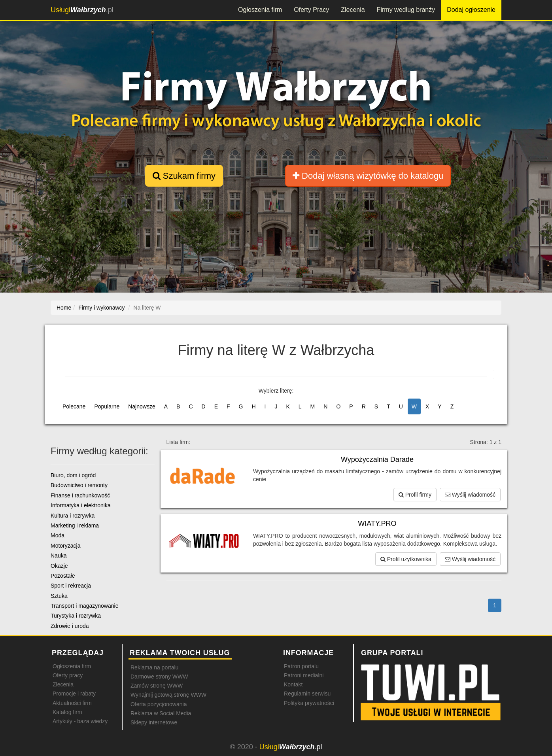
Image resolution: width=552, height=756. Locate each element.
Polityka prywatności (309, 703)
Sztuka (59, 596)
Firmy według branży (406, 10)
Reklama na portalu (154, 667)
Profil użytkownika (406, 559)
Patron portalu (301, 666)
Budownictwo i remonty (79, 485)
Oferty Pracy (311, 10)
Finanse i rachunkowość (80, 495)
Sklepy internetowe (154, 722)
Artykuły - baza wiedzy (80, 721)
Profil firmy (415, 495)
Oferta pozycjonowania (159, 704)
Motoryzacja (65, 546)
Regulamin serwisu (307, 694)
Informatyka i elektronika (81, 505)
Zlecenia (353, 10)
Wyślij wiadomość (470, 495)
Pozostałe (63, 576)
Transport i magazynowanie (84, 606)
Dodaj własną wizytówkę (368, 176)
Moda (58, 535)
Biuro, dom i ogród (73, 475)
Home (64, 308)
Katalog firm (67, 712)
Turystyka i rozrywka (76, 616)
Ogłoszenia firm (260, 10)
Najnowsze (142, 406)
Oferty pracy (68, 675)
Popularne (107, 406)
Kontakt (293, 684)
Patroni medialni (304, 675)
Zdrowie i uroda (70, 626)
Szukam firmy (184, 176)
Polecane (74, 406)
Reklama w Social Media (161, 713)
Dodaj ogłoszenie (471, 10)
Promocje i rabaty (74, 694)
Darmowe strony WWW (159, 677)
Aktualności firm (72, 703)
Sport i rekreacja (71, 586)
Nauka (59, 556)
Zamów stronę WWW (157, 686)
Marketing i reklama (75, 525)
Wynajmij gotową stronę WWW (168, 695)
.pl (82, 10)
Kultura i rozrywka (73, 516)
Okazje (59, 566)
